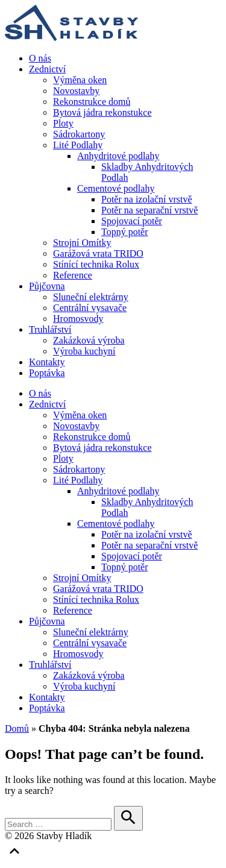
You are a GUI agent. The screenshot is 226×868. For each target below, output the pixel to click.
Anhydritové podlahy (118, 156)
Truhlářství (50, 329)
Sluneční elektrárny (91, 297)
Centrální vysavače (90, 308)
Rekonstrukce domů (92, 102)
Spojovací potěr (132, 221)
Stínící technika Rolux (96, 264)
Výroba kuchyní (84, 351)
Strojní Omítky (82, 243)
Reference (73, 275)
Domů (17, 728)
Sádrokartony (79, 134)
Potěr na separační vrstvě (149, 210)
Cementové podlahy (116, 188)
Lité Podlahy (78, 145)
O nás (40, 58)
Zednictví (47, 69)
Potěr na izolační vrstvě (147, 199)
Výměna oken (80, 80)
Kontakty (47, 362)
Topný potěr (125, 232)
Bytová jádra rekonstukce (102, 112)
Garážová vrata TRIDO (98, 253)
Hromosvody (78, 319)
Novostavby (76, 91)
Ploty (63, 123)
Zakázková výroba (89, 340)
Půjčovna (47, 286)
